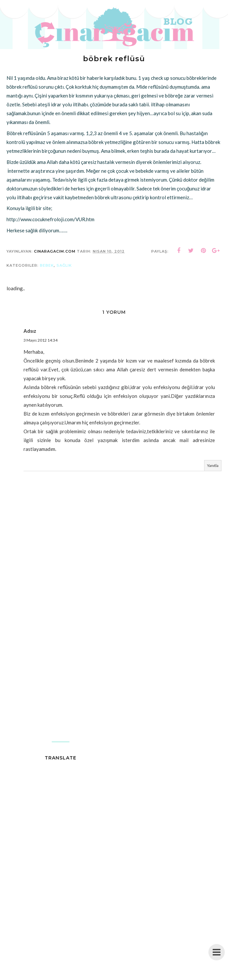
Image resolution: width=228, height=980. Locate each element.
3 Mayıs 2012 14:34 (41, 340)
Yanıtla (213, 465)
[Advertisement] (114, 689)
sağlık (64, 265)
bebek (47, 265)
